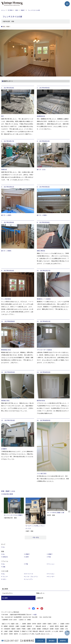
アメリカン (51, 574)
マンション (51, 564)
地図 (35, 615)
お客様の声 (40, 598)
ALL (4, 547)
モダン (4, 579)
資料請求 (52, 641)
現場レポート (40, 593)
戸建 (27, 564)
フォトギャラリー (8, 593)
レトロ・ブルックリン (32, 577)
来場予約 (63, 641)
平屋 (49, 557)
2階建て (28, 554)
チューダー (51, 577)
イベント (40, 641)
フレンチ (5, 577)
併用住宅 (5, 557)
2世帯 (27, 557)
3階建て (50, 554)
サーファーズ (29, 574)
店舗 (4, 567)
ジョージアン (29, 579)
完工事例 (5, 598)
